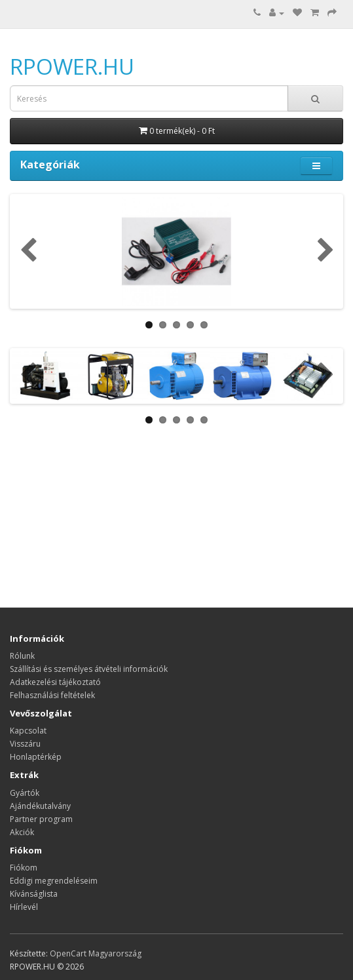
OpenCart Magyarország (96, 953)
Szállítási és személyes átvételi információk (89, 669)
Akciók (22, 832)
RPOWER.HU (72, 67)
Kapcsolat (28, 731)
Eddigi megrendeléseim (54, 881)
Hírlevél (24, 907)
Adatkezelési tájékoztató (55, 682)
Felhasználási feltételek (52, 695)
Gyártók (25, 793)
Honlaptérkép (36, 757)
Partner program (41, 819)
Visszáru (25, 744)
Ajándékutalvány (40, 806)
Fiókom (24, 868)
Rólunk (22, 656)
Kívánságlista (34, 894)
